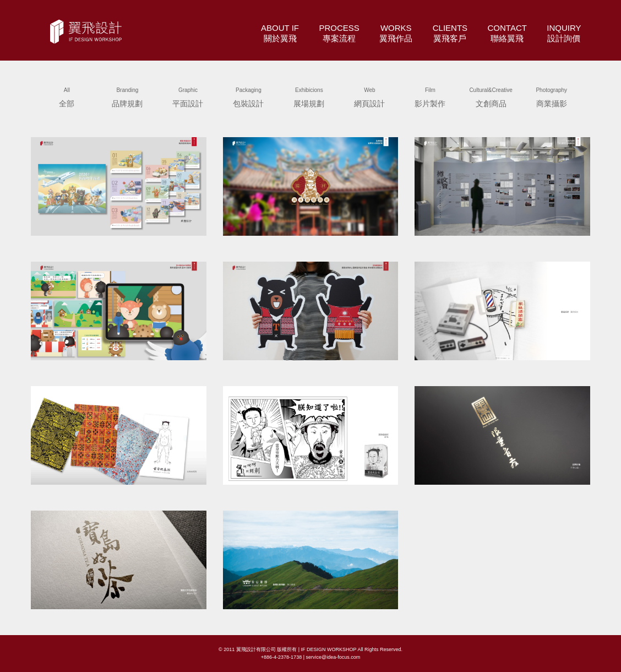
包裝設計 (248, 96)
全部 (67, 96)
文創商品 (491, 96)
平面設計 (188, 96)
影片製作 (430, 96)
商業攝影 (552, 96)
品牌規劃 (127, 96)
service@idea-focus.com (333, 657)
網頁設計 (369, 96)
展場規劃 (309, 96)
